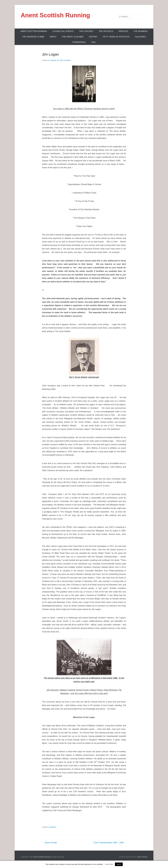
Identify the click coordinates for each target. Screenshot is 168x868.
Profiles (123, 31)
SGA (93, 42)
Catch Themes (142, 857)
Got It (119, 864)
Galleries (140, 37)
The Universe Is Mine (33, 37)
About (53, 37)
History (93, 37)
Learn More (109, 864)
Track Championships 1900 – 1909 (110, 843)
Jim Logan (50, 54)
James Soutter (50, 843)
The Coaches (86, 31)
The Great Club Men (73, 37)
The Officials (106, 31)
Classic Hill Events (63, 31)
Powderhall (79, 42)
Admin (68, 60)
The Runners (141, 31)
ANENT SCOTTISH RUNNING (34, 31)
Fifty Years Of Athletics (116, 37)
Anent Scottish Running (55, 15)
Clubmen (53, 827)
